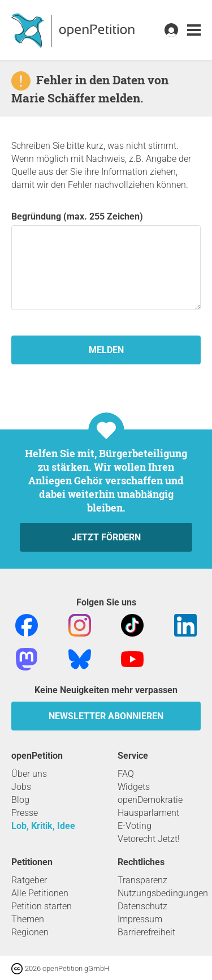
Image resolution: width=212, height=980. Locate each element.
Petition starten (42, 906)
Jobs (21, 787)
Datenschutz (142, 906)
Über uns (29, 774)
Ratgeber (29, 880)
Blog (20, 800)
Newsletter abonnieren (106, 716)
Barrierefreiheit (146, 932)
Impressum (140, 919)
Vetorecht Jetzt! (149, 839)
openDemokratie (150, 800)
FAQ (126, 774)
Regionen (30, 932)
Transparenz (142, 880)
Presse (25, 813)
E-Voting (135, 826)
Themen (28, 919)
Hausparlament (148, 813)
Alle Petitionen (40, 893)
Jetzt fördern (106, 537)
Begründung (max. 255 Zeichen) (106, 261)
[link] (194, 30)
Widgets (134, 787)
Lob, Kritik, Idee (43, 826)
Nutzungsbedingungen (163, 893)
